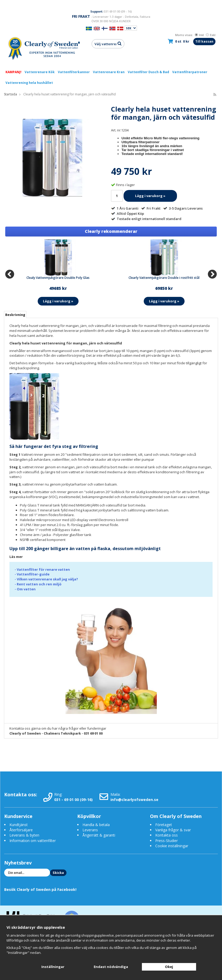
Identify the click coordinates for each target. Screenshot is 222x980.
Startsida (10, 94)
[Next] (212, 274)
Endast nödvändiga (111, 967)
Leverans (90, 830)
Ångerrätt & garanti (99, 835)
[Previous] (10, 274)
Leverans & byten (24, 835)
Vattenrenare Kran (109, 72)
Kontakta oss (167, 835)
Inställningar (53, 967)
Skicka (58, 873)
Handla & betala (96, 825)
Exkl (211, 35)
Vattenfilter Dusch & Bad (148, 72)
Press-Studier (167, 841)
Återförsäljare (21, 830)
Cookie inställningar (172, 846)
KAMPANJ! (13, 72)
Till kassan (204, 41)
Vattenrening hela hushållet (29, 83)
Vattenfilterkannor (74, 72)
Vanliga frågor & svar (173, 830)
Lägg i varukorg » (150, 196)
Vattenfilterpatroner (190, 72)
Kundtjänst (19, 825)
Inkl (199, 35)
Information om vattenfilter (33, 841)
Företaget (164, 825)
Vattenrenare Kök (40, 72)
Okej (169, 967)
